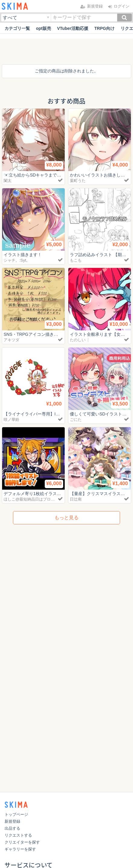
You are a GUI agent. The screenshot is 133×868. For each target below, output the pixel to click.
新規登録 (12, 821)
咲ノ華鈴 (11, 420)
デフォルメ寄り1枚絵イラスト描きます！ (43, 494)
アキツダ (11, 340)
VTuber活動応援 (73, 28)
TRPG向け (104, 28)
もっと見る (66, 518)
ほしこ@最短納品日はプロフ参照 (33, 499)
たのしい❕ (80, 340)
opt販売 (44, 28)
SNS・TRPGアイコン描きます (33, 334)
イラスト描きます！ (23, 255)
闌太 (8, 181)
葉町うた (78, 181)
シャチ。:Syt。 (17, 260)
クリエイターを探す (22, 842)
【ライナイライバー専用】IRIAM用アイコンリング (52, 414)
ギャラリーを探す (20, 849)
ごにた (76, 420)
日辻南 (76, 499)
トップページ (16, 814)
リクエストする (18, 835)
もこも (76, 260)
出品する (12, 828)
